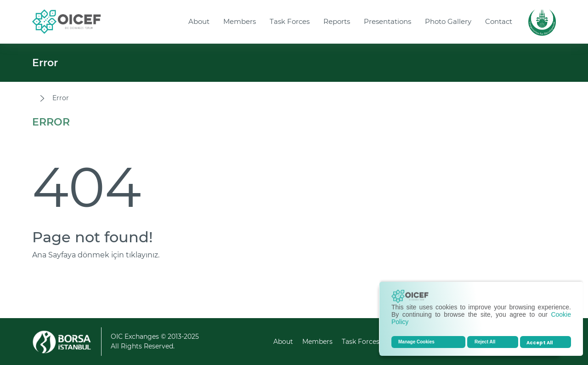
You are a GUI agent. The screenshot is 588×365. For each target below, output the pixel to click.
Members (240, 21)
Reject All (485, 342)
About (199, 21)
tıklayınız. (143, 255)
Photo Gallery (448, 21)
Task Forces (290, 21)
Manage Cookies (416, 342)
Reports (337, 21)
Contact (499, 21)
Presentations (387, 21)
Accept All (540, 343)
